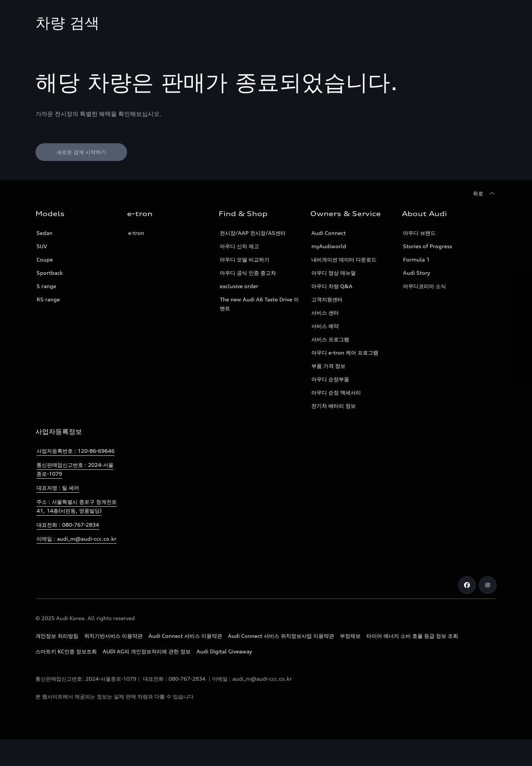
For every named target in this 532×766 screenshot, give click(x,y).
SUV (42, 246)
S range (46, 286)
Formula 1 (416, 259)
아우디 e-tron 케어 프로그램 (345, 353)
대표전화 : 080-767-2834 (68, 525)
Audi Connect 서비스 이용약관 (185, 636)
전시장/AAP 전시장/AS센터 (253, 233)
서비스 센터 (325, 313)
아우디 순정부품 (330, 379)
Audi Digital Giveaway (224, 651)
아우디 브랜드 (419, 233)
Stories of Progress (428, 246)
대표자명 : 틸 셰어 (58, 488)
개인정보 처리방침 (57, 636)
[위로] (485, 194)
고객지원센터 (327, 299)
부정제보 (350, 636)
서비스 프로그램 (330, 339)
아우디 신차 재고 (239, 246)
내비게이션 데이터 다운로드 (344, 259)
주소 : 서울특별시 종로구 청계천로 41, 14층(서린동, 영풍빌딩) (77, 506)
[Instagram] (488, 585)
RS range (48, 299)
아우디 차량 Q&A (332, 286)
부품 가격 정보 (328, 366)
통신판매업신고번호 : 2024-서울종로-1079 (75, 469)
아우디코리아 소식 (424, 286)
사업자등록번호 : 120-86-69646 (76, 451)
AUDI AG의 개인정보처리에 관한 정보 (147, 651)
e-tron (136, 233)
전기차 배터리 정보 (334, 406)
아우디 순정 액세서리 (336, 392)
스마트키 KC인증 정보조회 (66, 651)
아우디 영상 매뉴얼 (334, 273)
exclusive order (239, 286)
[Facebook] (467, 585)
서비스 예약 (325, 326)
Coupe (45, 259)
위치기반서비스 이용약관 (113, 636)
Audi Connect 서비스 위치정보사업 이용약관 (281, 636)
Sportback (50, 273)
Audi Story (417, 273)
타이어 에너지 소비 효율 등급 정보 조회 (412, 636)
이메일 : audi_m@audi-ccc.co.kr (76, 539)
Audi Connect (329, 233)
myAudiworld (329, 246)
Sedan (45, 233)
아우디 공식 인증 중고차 (248, 273)
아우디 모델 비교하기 (245, 259)
